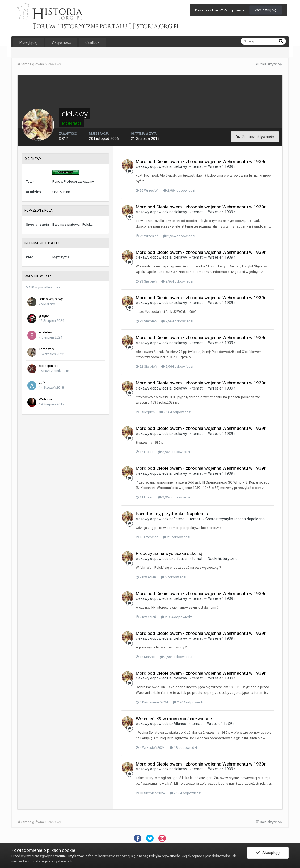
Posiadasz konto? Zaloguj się (220, 10)
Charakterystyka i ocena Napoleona (235, 519)
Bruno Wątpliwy (51, 299)
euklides (45, 332)
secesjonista (49, 366)
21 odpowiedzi (177, 537)
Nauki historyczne (223, 559)
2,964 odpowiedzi (179, 191)
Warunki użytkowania (71, 856)
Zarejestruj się (266, 10)
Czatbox (92, 42)
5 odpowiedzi (174, 577)
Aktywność (61, 42)
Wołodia (45, 399)
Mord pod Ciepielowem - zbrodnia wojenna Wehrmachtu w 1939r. (201, 161)
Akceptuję (268, 853)
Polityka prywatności (165, 856)
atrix (42, 382)
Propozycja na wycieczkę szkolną (169, 553)
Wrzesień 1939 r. (222, 166)
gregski (45, 316)
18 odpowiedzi (183, 748)
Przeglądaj (28, 42)
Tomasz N (47, 349)
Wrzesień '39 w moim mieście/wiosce (174, 719)
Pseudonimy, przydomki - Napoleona (172, 514)
